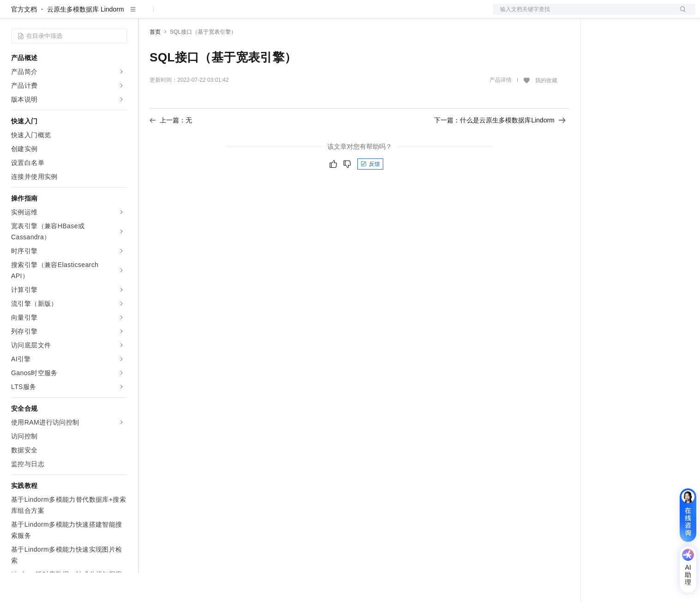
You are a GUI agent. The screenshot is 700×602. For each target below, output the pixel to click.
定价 (199, 15)
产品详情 (501, 109)
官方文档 (24, 39)
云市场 (225, 15)
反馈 (370, 194)
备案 (602, 15)
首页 (155, 61)
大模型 (95, 15)
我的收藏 (546, 110)
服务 (272, 15)
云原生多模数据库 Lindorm (85, 39)
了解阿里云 (304, 15)
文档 (583, 15)
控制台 (624, 15)
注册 (646, 15)
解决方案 (149, 15)
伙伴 (250, 15)
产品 (120, 15)
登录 (680, 15)
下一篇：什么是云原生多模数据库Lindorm (500, 150)
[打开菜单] (15, 15)
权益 (177, 15)
